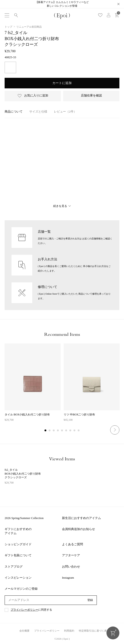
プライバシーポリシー (24, 610)
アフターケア (71, 555)
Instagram (68, 578)
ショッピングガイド (18, 544)
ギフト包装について (18, 555)
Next (115, 430)
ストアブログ (14, 567)
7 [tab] (71, 431)
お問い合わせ (71, 567)
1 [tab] (46, 431)
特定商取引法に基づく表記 (94, 631)
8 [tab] (75, 431)
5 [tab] (62, 431)
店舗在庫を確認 (91, 95)
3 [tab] (54, 431)
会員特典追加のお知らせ (78, 529)
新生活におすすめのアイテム (81, 518)
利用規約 (69, 631)
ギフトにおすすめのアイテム (18, 531)
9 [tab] (79, 431)
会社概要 (24, 631)
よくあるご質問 (72, 544)
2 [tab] (50, 431)
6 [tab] (66, 431)
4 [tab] (58, 431)
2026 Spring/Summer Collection (24, 518)
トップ (8, 27)
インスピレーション (18, 578)
